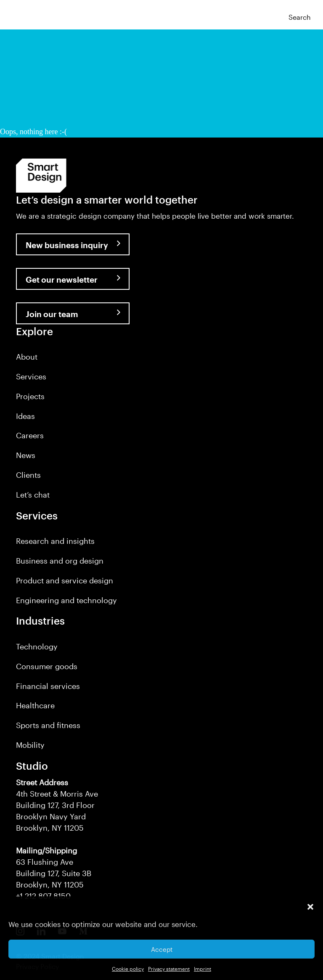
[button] (310, 907)
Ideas (25, 416)
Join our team (52, 314)
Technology (37, 646)
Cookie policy (128, 969)
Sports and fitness (48, 725)
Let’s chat (33, 495)
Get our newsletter (62, 279)
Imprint (203, 969)
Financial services (48, 686)
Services (31, 376)
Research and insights (55, 541)
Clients (28, 475)
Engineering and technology (66, 600)
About (27, 357)
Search (300, 17)
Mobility (30, 745)
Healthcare (35, 705)
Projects (30, 396)
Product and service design (65, 580)
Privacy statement (169, 969)
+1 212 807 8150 (43, 896)
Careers (30, 435)
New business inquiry (67, 245)
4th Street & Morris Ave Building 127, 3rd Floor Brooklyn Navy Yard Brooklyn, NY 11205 (57, 805)
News (26, 455)
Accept (162, 949)
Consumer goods (47, 666)
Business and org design (60, 561)
